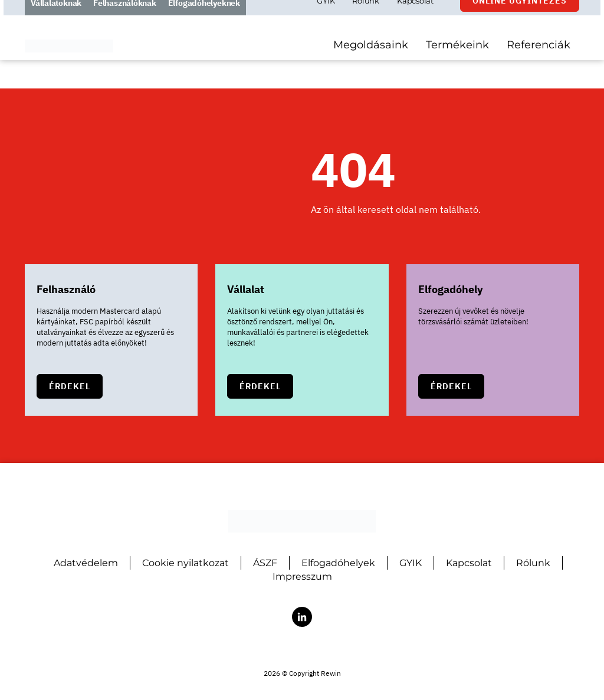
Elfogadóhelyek (338, 563)
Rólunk (366, 15)
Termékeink (457, 59)
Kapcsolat (415, 15)
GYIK (326, 15)
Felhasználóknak (125, 17)
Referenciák (539, 59)
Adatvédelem (86, 563)
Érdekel (70, 386)
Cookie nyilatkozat (186, 563)
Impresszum (302, 576)
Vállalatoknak (56, 17)
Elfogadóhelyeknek (204, 17)
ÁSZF (265, 563)
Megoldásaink (371, 59)
